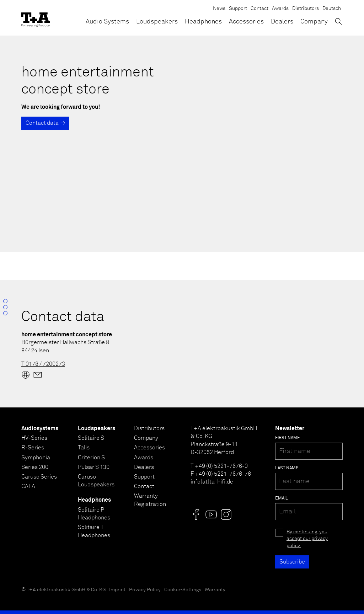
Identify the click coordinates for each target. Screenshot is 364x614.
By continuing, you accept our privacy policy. (307, 539)
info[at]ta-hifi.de (212, 482)
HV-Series (34, 438)
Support (238, 9)
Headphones (203, 22)
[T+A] (36, 18)
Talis (84, 448)
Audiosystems (40, 428)
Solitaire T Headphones (94, 531)
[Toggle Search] (338, 21)
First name (288, 438)
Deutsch (332, 9)
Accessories (246, 22)
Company (314, 22)
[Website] (26, 375)
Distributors (306, 9)
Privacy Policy (145, 590)
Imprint (117, 590)
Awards (280, 9)
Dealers (282, 22)
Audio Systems (107, 22)
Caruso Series (39, 477)
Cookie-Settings (183, 590)
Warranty (215, 590)
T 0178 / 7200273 (43, 364)
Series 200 (35, 467)
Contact (259, 9)
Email (282, 498)
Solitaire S (91, 438)
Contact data (42, 123)
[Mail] (38, 375)
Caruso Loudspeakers (96, 481)
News (219, 9)
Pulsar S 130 (94, 467)
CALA (28, 486)
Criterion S (91, 458)
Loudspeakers (157, 22)
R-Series (33, 448)
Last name (287, 468)
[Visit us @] (196, 514)
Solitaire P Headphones (94, 514)
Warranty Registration (150, 500)
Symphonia (36, 458)
